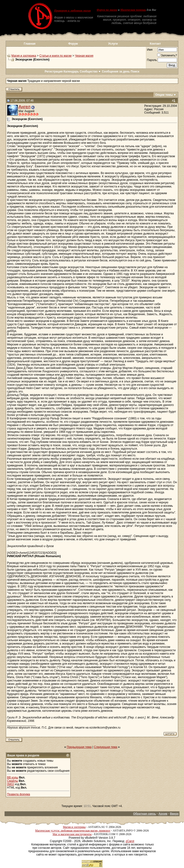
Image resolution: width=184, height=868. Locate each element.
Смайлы (12, 781)
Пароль (152, 60)
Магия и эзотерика (24, 56)
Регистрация (54, 72)
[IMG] (10, 784)
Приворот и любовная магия (72, 11)
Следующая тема (106, 747)
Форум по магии (107, 10)
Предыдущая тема (79, 747)
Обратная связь (145, 814)
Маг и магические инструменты (72, 834)
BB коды (13, 778)
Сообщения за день (116, 72)
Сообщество (90, 72)
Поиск (135, 72)
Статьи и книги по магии (55, 56)
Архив (163, 814)
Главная (30, 44)
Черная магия (84, 56)
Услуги (113, 44)
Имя (150, 50)
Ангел (24, 107)
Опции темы (164, 95)
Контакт (155, 44)
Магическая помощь (133, 10)
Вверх (174, 814)
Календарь (71, 72)
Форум (73, 44)
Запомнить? (167, 55)
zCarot (130, 841)
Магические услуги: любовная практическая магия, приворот (73, 831)
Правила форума (18, 794)
